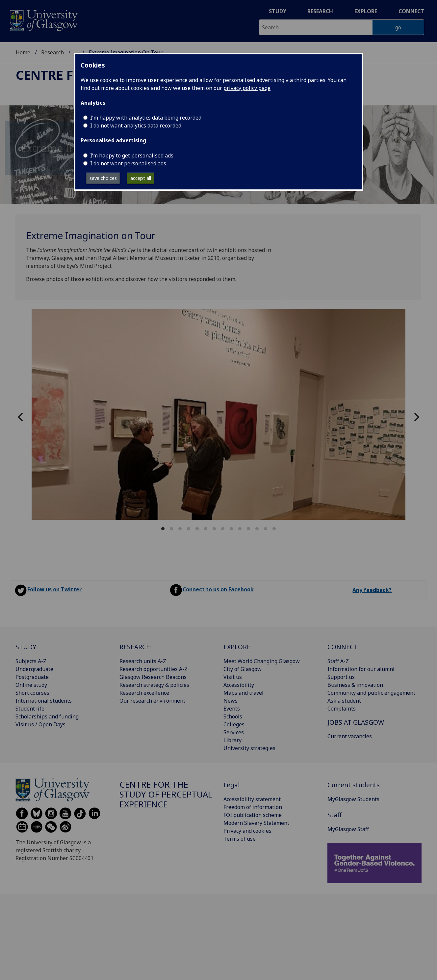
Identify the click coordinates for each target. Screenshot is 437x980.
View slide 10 (240, 529)
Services (234, 732)
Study (278, 11)
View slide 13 (266, 529)
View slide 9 (231, 529)
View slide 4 (189, 529)
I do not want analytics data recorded (136, 126)
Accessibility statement (252, 799)
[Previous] (21, 417)
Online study (31, 685)
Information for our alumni (361, 669)
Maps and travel (244, 693)
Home (23, 52)
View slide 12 (257, 529)
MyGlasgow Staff (348, 829)
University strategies (249, 748)
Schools (233, 716)
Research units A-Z (143, 661)
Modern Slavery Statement (256, 823)
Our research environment (152, 701)
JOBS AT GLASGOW (356, 722)
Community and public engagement (371, 693)
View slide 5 (197, 529)
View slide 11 (248, 529)
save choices (103, 178)
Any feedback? (372, 590)
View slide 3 (180, 529)
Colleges (234, 724)
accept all (141, 178)
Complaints (342, 709)
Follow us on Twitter (54, 589)
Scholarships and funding (47, 716)
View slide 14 (274, 529)
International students (44, 701)
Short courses (32, 693)
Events (232, 709)
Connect (411, 11)
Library (232, 740)
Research (320, 11)
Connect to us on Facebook (218, 589)
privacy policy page (247, 88)
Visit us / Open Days (40, 724)
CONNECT (343, 647)
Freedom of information (253, 807)
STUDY (26, 647)
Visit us (233, 677)
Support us (341, 677)
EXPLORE (237, 647)
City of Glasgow (243, 669)
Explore (366, 11)
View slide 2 (171, 529)
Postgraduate (32, 677)
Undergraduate (34, 669)
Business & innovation (355, 685)
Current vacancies (350, 736)
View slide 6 (206, 529)
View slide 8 (223, 529)
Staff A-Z (338, 661)
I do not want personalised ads (128, 163)
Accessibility (239, 685)
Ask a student (344, 701)
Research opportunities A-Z (154, 669)
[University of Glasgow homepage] (43, 20)
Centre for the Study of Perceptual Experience (166, 794)
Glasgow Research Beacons (153, 677)
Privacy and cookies (247, 831)
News (231, 701)
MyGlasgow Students (353, 799)
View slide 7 (214, 529)
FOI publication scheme (253, 815)
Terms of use (240, 839)
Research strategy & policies (154, 685)
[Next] (416, 417)
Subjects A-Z (31, 661)
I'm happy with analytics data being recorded (146, 118)
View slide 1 (163, 529)
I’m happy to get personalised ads (132, 155)
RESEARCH (135, 647)
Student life (30, 709)
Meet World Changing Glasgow (262, 661)
